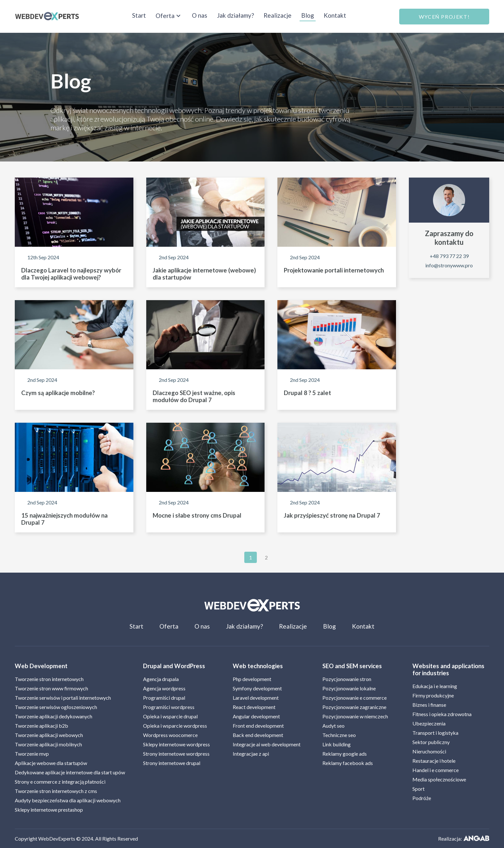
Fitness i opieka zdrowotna (442, 714)
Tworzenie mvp (32, 754)
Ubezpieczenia (429, 723)
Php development (252, 679)
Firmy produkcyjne (433, 695)
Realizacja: (464, 839)
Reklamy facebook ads (348, 763)
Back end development (258, 735)
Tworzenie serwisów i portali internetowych (63, 698)
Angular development (256, 716)
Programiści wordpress (169, 707)
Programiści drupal (164, 698)
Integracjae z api (251, 754)
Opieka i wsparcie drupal (170, 716)
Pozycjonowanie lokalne (349, 688)
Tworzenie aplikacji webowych (49, 735)
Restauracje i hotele (434, 761)
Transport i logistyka (435, 733)
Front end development (258, 726)
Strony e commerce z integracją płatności (60, 782)
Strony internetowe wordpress (176, 754)
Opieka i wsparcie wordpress (175, 726)
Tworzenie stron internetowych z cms (56, 791)
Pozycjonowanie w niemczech (355, 716)
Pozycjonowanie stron (347, 679)
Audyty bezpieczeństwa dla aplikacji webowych (68, 800)
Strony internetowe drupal (172, 763)
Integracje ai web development (267, 744)
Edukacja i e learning (435, 686)
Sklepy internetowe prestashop (49, 810)
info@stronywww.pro (449, 265)
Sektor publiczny (431, 742)
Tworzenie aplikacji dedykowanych (54, 716)
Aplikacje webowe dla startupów (51, 763)
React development (254, 707)
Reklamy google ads (345, 754)
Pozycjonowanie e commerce (355, 698)
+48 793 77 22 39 (449, 256)
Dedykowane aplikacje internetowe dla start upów (70, 772)
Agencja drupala (161, 679)
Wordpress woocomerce (170, 735)
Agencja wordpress (164, 688)
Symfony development (257, 688)
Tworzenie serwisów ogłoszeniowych (56, 707)
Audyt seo (333, 726)
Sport (419, 789)
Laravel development (256, 698)
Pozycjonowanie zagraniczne (354, 707)
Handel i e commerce (436, 770)
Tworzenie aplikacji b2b (41, 726)
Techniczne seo (339, 735)
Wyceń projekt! (444, 17)
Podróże (422, 798)
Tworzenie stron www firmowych (51, 688)
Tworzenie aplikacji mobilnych (48, 744)
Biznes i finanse (429, 705)
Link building (337, 744)
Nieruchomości (429, 751)
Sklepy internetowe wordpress (176, 744)
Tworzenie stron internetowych (49, 679)
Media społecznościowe (439, 779)
